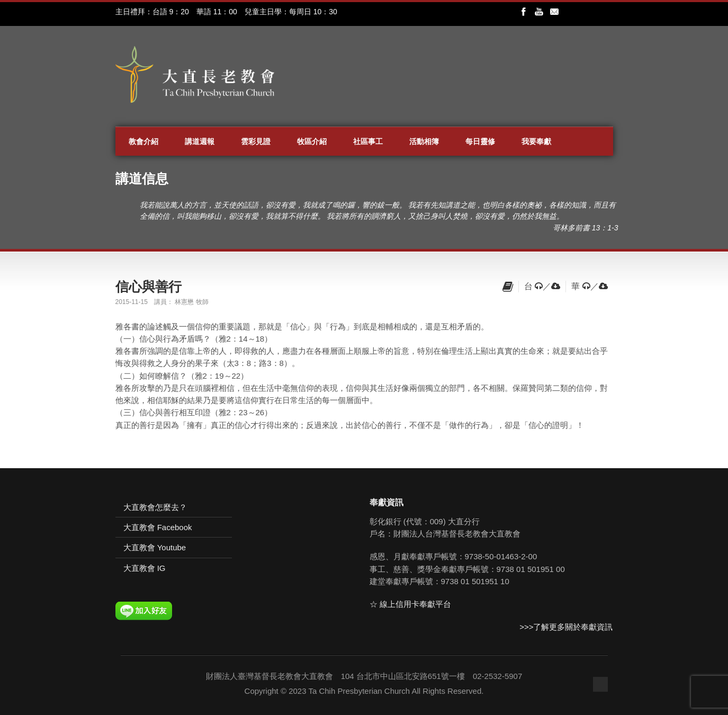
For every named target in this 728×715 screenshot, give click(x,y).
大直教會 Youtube (155, 547)
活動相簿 (424, 141)
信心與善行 (149, 287)
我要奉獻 (536, 141)
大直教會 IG (145, 568)
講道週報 (200, 141)
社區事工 (368, 141)
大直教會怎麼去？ (155, 507)
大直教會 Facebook (158, 527)
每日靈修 (480, 141)
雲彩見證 (256, 141)
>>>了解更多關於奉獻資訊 (566, 627)
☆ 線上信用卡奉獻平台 (410, 604)
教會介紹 (143, 141)
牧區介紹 (312, 141)
